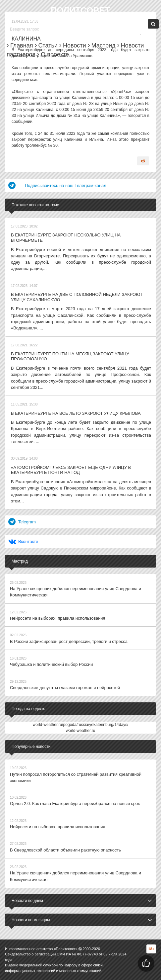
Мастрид (102, 45)
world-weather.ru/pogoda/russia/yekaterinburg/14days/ (81, 683)
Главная (20, 45)
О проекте (53, 54)
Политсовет (80, 10)
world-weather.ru (81, 689)
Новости (73, 45)
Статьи (46, 45)
